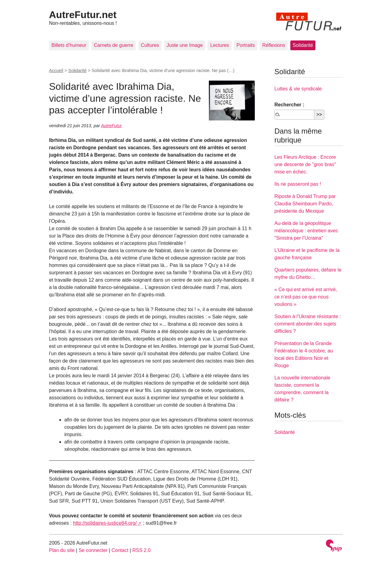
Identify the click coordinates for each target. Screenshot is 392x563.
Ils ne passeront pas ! (298, 184)
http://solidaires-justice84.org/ (105, 523)
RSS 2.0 (141, 550)
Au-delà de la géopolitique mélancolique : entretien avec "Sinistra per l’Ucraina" (306, 231)
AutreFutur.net (83, 15)
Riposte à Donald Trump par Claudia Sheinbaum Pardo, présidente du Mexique (305, 204)
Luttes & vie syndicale (298, 89)
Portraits (246, 45)
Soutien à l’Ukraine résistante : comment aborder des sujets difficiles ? (308, 324)
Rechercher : (289, 105)
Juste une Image (185, 45)
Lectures (219, 45)
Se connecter (93, 550)
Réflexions (274, 45)
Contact (120, 550)
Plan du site (62, 550)
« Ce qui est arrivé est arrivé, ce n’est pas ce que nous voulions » (306, 297)
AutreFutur (111, 126)
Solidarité (303, 45)
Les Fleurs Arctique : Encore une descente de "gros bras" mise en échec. (305, 164)
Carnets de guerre (113, 45)
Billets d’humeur (69, 45)
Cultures (150, 45)
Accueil (56, 70)
